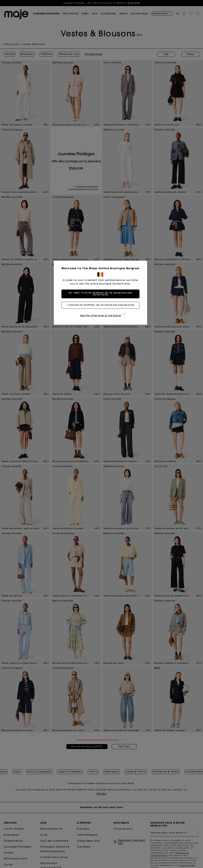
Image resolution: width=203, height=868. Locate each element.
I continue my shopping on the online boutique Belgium (101, 305)
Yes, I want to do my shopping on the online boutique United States (101, 294)
